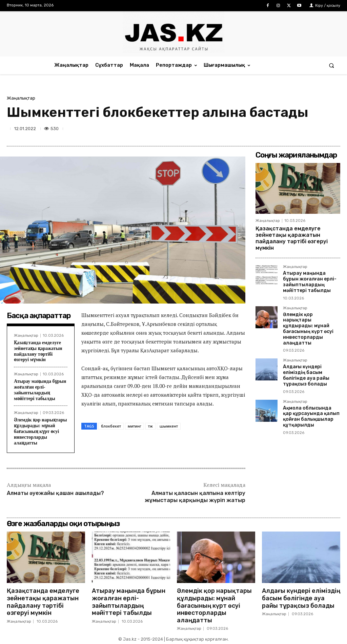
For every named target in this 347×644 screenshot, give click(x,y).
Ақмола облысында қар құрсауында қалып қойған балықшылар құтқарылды (311, 417)
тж (150, 426)
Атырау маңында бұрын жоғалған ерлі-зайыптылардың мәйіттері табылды (40, 390)
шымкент (169, 426)
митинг (135, 426)
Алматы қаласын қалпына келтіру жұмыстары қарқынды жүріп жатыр (195, 497)
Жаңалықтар (21, 98)
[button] (332, 65)
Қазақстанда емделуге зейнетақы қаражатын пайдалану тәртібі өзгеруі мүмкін (38, 351)
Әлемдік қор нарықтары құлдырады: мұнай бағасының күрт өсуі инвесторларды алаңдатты (40, 431)
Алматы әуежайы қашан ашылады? (55, 493)
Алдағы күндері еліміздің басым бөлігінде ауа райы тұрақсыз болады (306, 375)
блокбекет (111, 426)
